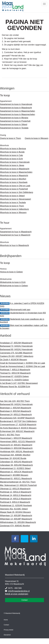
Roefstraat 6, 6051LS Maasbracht (15, 502)
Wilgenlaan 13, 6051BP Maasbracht (16, 516)
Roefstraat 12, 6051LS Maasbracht (16, 492)
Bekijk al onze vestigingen (17, 594)
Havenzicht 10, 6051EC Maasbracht (16, 445)
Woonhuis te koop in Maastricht (14, 176)
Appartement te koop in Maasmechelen (17, 111)
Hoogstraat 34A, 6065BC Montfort (15, 455)
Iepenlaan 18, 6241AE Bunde (13, 458)
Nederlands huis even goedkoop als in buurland (22, 321)
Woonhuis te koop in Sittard (12, 196)
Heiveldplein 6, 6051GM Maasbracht (16, 448)
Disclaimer (7, 635)
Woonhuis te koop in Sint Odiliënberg (17, 192)
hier (38, 65)
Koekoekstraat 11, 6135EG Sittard (15, 468)
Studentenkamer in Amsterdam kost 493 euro (23, 314)
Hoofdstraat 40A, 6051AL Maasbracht (17, 452)
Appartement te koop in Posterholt (15, 121)
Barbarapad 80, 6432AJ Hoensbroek (16, 349)
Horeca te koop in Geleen (11, 272)
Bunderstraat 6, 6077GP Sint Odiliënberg (18, 421)
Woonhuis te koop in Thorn (12, 206)
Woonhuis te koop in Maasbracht (15, 169)
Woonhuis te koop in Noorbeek (14, 182)
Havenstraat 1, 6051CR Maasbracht (16, 438)
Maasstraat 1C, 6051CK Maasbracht (16, 472)
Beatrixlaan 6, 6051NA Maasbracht (16, 411)
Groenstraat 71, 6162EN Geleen (14, 380)
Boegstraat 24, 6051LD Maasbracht (16, 415)
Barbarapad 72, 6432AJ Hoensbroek (16, 346)
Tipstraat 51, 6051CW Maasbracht (15, 373)
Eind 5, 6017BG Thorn (10, 435)
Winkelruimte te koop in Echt (13, 282)
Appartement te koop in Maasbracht (16, 108)
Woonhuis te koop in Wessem (13, 213)
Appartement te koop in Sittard (14, 124)
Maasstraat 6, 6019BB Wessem (14, 475)
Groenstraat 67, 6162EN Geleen (14, 376)
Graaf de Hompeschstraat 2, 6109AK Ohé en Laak (22, 366)
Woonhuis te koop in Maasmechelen (16, 172)
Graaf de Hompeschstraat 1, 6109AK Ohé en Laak (22, 363)
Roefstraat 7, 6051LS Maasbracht (15, 370)
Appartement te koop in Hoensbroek (16, 104)
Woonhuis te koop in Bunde (12, 152)
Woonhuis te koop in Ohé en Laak (15, 186)
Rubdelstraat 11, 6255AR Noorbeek (16, 505)
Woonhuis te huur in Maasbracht (14, 245)
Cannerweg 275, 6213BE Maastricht (16, 353)
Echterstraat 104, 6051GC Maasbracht (17, 431)
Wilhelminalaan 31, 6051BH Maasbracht (18, 522)
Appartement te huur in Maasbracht (16, 232)
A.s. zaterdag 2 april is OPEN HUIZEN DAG (22, 305)
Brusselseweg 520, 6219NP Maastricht (17, 418)
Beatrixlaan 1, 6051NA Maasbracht (16, 408)
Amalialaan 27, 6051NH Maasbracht (16, 343)
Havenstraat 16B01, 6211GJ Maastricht (18, 442)
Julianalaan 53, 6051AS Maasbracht (16, 462)
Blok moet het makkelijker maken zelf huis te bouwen (24, 327)
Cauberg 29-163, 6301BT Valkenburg (17, 356)
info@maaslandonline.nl (19, 591)
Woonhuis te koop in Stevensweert (15, 199)
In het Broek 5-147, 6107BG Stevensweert (19, 383)
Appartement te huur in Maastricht (15, 235)
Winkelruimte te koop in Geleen (14, 286)
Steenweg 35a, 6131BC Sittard (14, 509)
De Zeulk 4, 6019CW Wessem (14, 360)
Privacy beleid (8, 630)
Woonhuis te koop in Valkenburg (14, 209)
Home (6, 620)
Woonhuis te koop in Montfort (13, 179)
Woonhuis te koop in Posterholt (14, 189)
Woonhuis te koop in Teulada (13, 202)
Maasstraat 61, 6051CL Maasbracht (16, 479)
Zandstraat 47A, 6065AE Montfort (15, 526)
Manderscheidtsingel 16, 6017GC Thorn (18, 482)
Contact (24, 600)
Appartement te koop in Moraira (14, 118)
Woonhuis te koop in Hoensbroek (15, 162)
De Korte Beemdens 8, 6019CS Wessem (18, 428)
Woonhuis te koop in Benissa (13, 149)
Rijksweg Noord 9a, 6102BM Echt (15, 387)
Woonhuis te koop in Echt (11, 159)
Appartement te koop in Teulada (14, 128)
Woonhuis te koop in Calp (11, 155)
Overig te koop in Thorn (10, 138)
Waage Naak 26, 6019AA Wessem (15, 512)
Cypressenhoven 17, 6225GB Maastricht (18, 425)
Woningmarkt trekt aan (15, 310)
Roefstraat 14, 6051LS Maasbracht (16, 495)
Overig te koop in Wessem (36, 138)
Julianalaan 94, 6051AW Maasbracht (16, 465)
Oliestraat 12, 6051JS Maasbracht (15, 489)
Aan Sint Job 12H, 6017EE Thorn (15, 401)
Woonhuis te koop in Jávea (12, 165)
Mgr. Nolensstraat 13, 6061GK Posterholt (18, 485)
